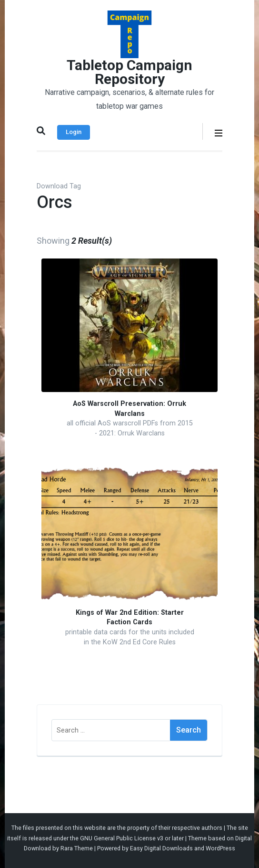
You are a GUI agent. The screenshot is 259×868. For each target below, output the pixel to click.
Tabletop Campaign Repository (129, 72)
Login (74, 132)
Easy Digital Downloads (161, 848)
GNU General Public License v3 (122, 838)
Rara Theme (77, 848)
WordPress (220, 848)
